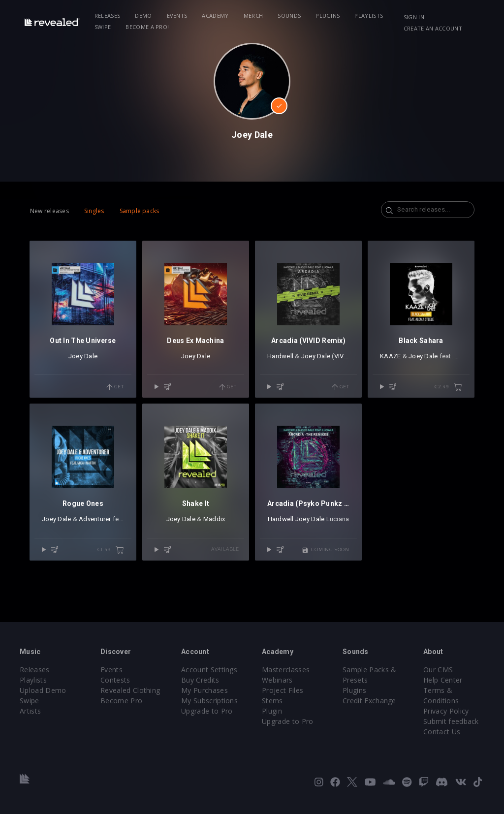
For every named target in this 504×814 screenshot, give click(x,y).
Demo (143, 16)
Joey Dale (83, 356)
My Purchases (205, 690)
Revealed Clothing (130, 690)
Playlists (369, 16)
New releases (49, 211)
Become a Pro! (147, 27)
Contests (115, 680)
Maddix (214, 519)
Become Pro (121, 701)
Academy (215, 16)
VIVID (342, 356)
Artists (30, 711)
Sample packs (140, 211)
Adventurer (95, 519)
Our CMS (438, 670)
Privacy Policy (446, 711)
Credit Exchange (369, 701)
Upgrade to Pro (207, 711)
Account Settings (209, 670)
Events (177, 16)
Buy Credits (200, 680)
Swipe (103, 27)
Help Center (443, 680)
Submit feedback (451, 721)
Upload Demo (43, 690)
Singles (94, 211)
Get (115, 387)
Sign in (414, 17)
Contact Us (442, 732)
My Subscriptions (209, 701)
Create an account (433, 28)
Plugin (272, 711)
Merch (253, 16)
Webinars (277, 680)
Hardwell (280, 356)
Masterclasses (286, 670)
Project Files (283, 690)
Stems (272, 701)
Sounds (289, 16)
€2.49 (448, 387)
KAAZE (390, 356)
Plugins (328, 16)
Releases (108, 16)
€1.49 (110, 550)
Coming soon (326, 550)
